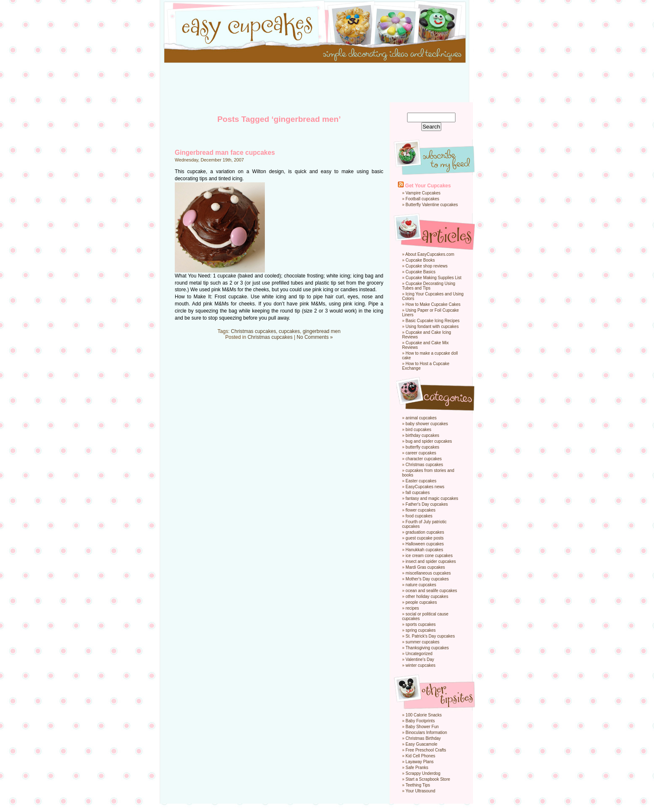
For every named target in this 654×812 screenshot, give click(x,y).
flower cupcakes (420, 510)
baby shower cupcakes (427, 424)
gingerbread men (322, 331)
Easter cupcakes (421, 481)
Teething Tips (418, 785)
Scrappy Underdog (423, 773)
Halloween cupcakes (425, 544)
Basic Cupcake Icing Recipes (433, 321)
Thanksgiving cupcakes (427, 648)
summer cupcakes (422, 642)
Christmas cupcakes (254, 331)
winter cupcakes (420, 665)
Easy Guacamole (421, 744)
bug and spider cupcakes (429, 441)
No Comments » (315, 337)
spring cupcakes (420, 630)
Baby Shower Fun (422, 727)
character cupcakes (424, 459)
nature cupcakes (421, 585)
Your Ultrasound (420, 791)
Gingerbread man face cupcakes (225, 153)
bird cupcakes (418, 430)
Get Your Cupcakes (428, 186)
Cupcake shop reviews (426, 266)
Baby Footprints (420, 721)
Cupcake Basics (420, 272)
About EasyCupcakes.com (430, 254)
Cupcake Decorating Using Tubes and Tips (429, 286)
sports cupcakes (420, 624)
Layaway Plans (419, 762)
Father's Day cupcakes (426, 504)
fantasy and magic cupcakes (432, 498)
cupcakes (289, 331)
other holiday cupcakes (427, 596)
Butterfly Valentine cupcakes (431, 205)
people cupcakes (421, 602)
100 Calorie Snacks (424, 715)
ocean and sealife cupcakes (431, 591)
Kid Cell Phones (420, 756)
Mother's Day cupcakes (427, 579)
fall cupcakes (418, 493)
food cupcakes (419, 516)
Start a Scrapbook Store (428, 779)
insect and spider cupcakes (431, 561)
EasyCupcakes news (425, 487)
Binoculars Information (426, 733)
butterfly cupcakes (422, 447)
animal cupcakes (421, 418)
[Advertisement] (327, 83)
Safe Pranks (417, 768)
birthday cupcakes (422, 435)
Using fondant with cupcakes (432, 327)
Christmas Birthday (423, 738)
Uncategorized (419, 654)
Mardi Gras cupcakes (425, 567)
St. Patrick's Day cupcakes (430, 636)
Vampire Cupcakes (423, 193)
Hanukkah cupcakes (424, 550)
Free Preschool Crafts (426, 750)
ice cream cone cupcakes (429, 556)
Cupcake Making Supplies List (433, 278)
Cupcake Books (420, 260)
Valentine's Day (420, 659)
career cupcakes (421, 453)
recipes (412, 608)
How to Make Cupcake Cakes (433, 304)
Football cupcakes (422, 199)
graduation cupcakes (425, 532)
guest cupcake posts (424, 538)
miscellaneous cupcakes (428, 573)
